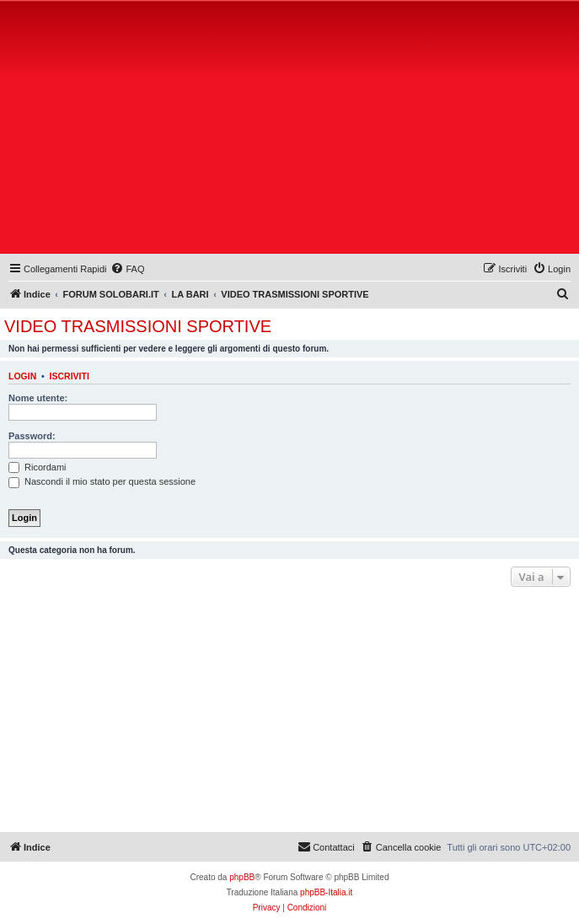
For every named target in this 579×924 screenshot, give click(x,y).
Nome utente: (38, 398)
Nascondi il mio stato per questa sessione (102, 481)
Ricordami (38, 467)
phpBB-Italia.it (326, 892)
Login (22, 376)
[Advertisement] (292, 131)
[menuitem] (127, 269)
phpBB (242, 877)
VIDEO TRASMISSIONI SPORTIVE (138, 326)
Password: (32, 436)
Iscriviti (70, 376)
